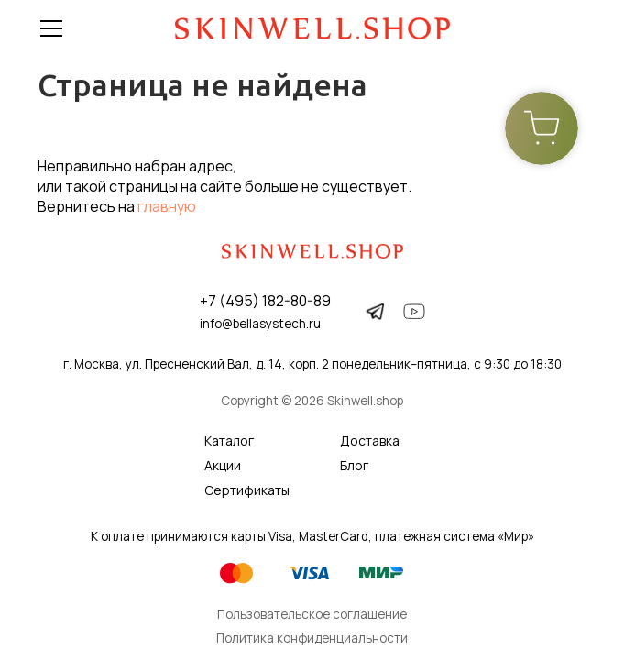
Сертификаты (247, 490)
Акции (223, 465)
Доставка (370, 441)
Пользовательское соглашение (312, 614)
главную (167, 206)
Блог (354, 465)
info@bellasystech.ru (260, 324)
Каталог (229, 441)
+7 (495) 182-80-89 (265, 301)
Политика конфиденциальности (312, 638)
